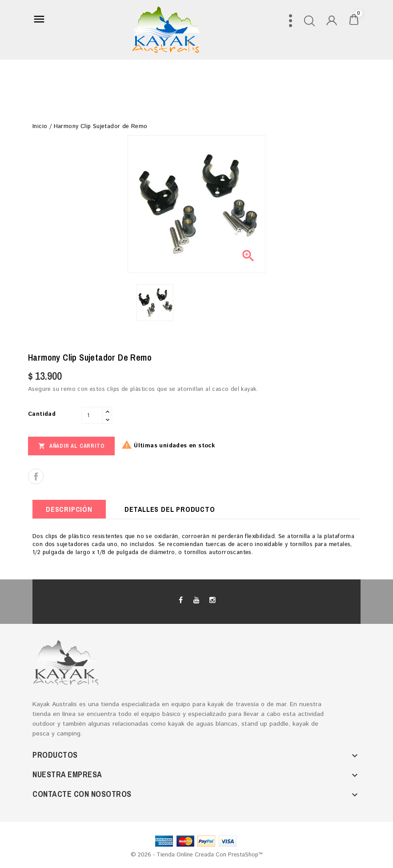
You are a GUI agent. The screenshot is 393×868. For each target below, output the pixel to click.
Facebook (181, 600)
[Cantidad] (92, 415)
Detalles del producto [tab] (170, 509)
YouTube (196, 600)
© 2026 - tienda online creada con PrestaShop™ (197, 855)
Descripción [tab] (69, 509)
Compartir (36, 476)
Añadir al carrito (71, 446)
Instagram (212, 600)
